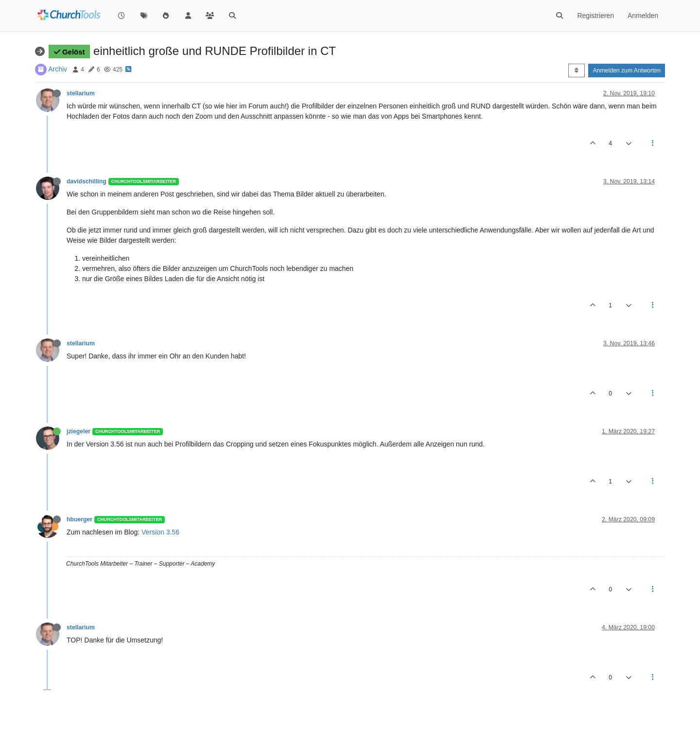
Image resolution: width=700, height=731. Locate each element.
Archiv (58, 69)
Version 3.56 (160, 532)
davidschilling (87, 181)
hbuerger (79, 519)
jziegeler (79, 431)
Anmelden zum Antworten (627, 71)
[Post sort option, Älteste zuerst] (576, 71)
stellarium (81, 93)
